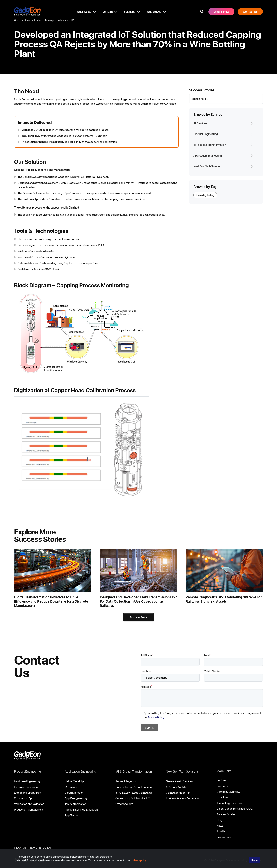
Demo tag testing (205, 195)
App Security (72, 815)
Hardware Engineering (27, 781)
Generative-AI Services (179, 781)
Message (146, 687)
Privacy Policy (225, 837)
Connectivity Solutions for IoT (132, 798)
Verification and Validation (29, 804)
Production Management (29, 809)
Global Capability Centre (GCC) (235, 809)
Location (146, 671)
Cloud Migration (74, 792)
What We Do (84, 12)
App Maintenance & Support (81, 809)
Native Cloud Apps (76, 781)
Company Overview (228, 792)
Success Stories (33, 20)
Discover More (139, 617)
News (220, 825)
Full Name (147, 655)
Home (17, 20)
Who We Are (154, 12)
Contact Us (250, 12)
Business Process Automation (183, 798)
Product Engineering (28, 771)
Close (254, 860)
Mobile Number (212, 671)
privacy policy (139, 860)
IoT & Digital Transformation (134, 771)
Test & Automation (75, 804)
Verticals (108, 12)
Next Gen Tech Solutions (182, 771)
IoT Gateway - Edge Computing (134, 792)
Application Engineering (80, 771)
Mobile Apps (72, 787)
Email (207, 655)
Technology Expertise (229, 803)
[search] (202, 12)
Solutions (130, 12)
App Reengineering (76, 798)
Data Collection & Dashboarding (134, 787)
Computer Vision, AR (178, 792)
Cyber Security (124, 804)
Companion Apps (24, 798)
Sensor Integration (126, 781)
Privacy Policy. (156, 717)
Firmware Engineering (27, 787)
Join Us (221, 831)
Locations (222, 797)
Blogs (220, 820)
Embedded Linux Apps (27, 792)
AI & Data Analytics (177, 787)
